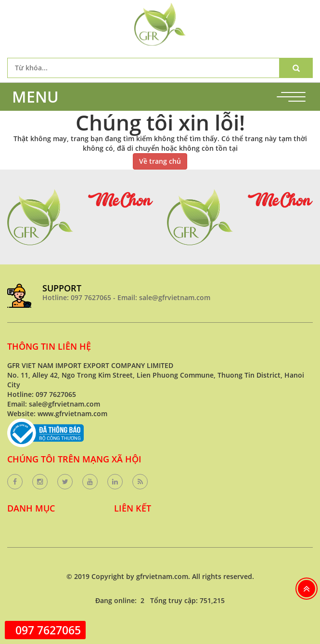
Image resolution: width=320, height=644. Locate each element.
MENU (35, 97)
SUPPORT (62, 288)
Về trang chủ (160, 161)
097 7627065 (48, 630)
